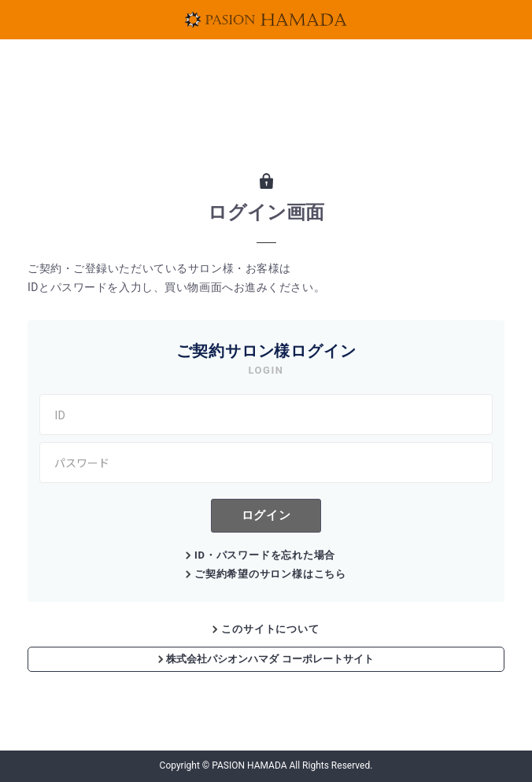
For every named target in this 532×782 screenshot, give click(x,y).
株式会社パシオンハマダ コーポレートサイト (266, 659)
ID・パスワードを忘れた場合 (265, 555)
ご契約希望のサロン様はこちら (270, 574)
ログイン (266, 515)
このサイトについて (270, 629)
